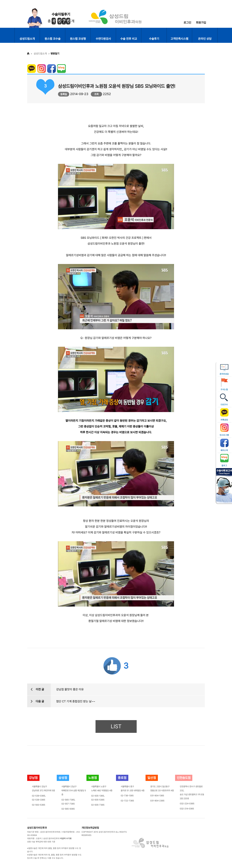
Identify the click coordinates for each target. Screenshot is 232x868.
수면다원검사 (103, 39)
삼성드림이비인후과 (37, 828)
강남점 (33, 778)
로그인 (187, 23)
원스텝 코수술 (53, 39)
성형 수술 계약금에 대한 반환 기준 (41, 842)
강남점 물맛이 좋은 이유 (70, 689)
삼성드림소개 (27, 39)
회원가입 (201, 23)
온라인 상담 (205, 39)
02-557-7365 (68, 804)
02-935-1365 (98, 796)
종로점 (122, 778)
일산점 (152, 778)
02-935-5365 (98, 800)
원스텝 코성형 (78, 39)
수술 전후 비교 (129, 39)
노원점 (93, 778)
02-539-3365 (39, 800)
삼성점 (63, 778)
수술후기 (154, 39)
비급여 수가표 (66, 839)
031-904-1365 (157, 796)
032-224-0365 (187, 804)
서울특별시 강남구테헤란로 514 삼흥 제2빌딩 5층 (74, 791)
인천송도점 (184, 778)
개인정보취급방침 (90, 828)
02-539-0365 (39, 796)
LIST (116, 726)
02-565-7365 (68, 800)
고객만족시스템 (179, 39)
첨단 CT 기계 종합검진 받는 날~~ (76, 701)
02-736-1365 (127, 796)
